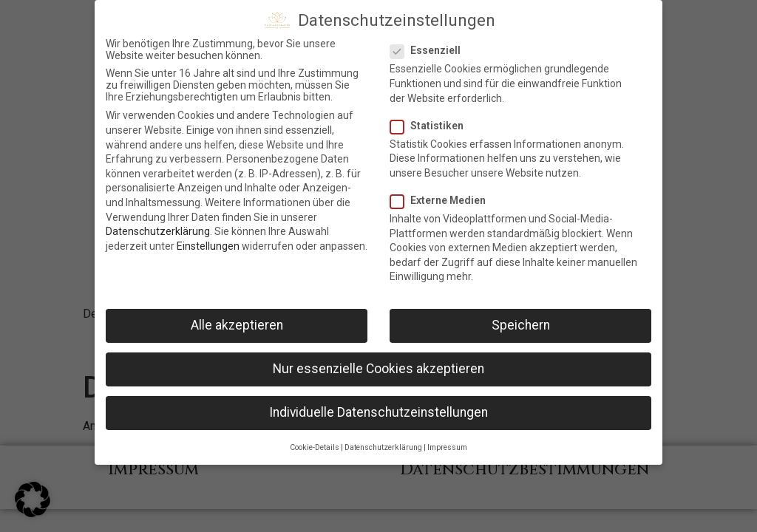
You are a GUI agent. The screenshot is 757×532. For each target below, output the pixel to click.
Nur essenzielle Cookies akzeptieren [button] (378, 364)
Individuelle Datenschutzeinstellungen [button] (378, 408)
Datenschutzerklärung (158, 227)
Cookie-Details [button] (315, 442)
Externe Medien (442, 195)
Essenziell (430, 46)
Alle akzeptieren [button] (237, 321)
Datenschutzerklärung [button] (383, 442)
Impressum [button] (447, 442)
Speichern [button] (521, 321)
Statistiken (431, 120)
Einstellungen (208, 241)
